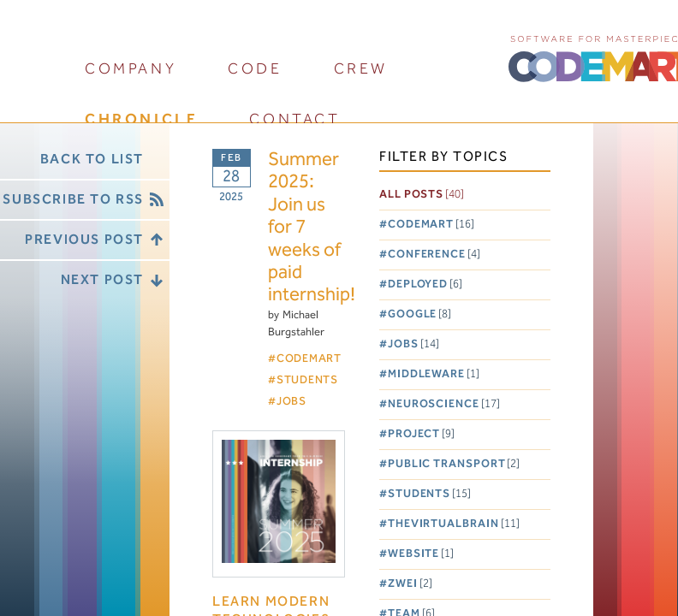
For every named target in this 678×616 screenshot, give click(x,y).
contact (294, 119)
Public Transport (454, 464)
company (131, 69)
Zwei (410, 584)
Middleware (434, 374)
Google (419, 314)
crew (361, 69)
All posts (422, 195)
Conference (434, 255)
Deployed (425, 284)
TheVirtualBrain (454, 524)
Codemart (431, 225)
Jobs (413, 344)
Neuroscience (444, 404)
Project (421, 434)
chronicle (141, 119)
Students (429, 494)
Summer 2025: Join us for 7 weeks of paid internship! (306, 228)
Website (421, 554)
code (255, 69)
